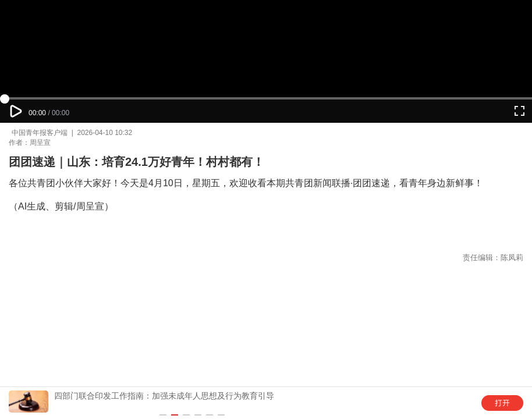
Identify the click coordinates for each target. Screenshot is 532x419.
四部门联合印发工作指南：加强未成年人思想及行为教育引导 (164, 396)
